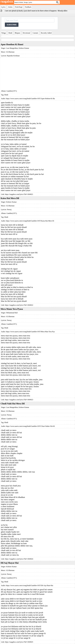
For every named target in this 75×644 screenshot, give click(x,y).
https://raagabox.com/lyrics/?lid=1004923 (19, 400)
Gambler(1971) (12, 91)
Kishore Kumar (24, 48)
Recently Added (46, 33)
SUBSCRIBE (12, 25)
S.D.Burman (10, 52)
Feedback (28, 7)
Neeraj (9, 210)
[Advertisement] (37, 74)
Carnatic (35, 33)
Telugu (4, 33)
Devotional (26, 33)
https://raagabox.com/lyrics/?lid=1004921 (19, 194)
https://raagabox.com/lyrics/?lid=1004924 (19, 559)
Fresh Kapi (19, 7)
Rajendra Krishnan (13, 56)
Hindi (10, 33)
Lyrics (3, 7)
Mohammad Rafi (12, 313)
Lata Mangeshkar (12, 48)
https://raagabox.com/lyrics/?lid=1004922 (19, 305)
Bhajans (18, 33)
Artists (10, 7)
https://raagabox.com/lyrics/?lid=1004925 (19, 642)
